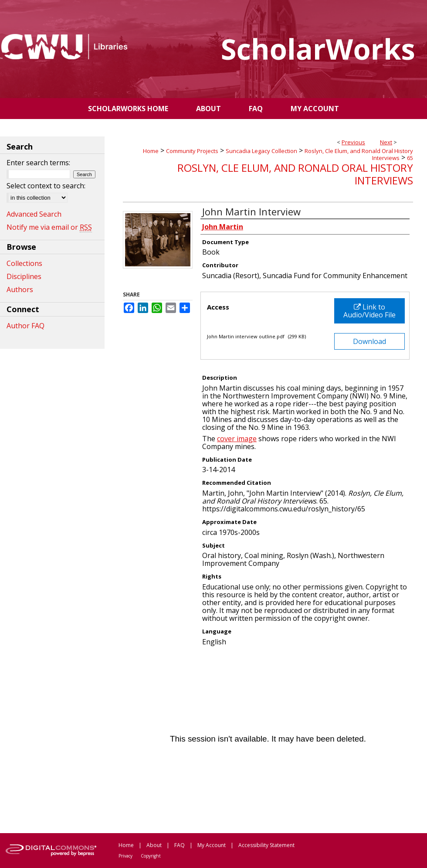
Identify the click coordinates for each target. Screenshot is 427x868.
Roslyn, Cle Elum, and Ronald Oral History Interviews (359, 154)
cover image (237, 439)
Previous (353, 142)
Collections (24, 263)
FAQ (180, 845)
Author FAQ (25, 326)
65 (410, 158)
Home (151, 151)
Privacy (125, 856)
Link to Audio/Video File (369, 311)
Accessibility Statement (266, 845)
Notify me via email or (49, 227)
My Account (212, 845)
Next (386, 142)
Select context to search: (46, 186)
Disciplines (24, 276)
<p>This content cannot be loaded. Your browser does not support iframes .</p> (268, 739)
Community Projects (192, 151)
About (154, 845)
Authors (20, 289)
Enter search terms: (38, 163)
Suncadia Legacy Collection (261, 151)
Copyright (151, 856)
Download (369, 341)
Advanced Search (34, 214)
